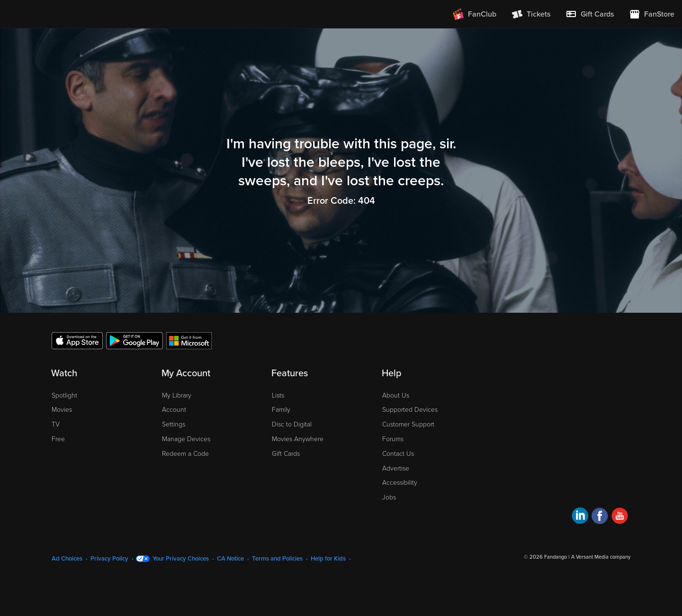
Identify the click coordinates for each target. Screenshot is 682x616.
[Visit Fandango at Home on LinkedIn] (580, 517)
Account (174, 410)
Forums (393, 439)
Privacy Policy (109, 559)
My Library (177, 395)
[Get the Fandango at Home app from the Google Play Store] (135, 340)
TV (56, 424)
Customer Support (408, 424)
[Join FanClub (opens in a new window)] (475, 14)
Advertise (396, 468)
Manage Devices (186, 439)
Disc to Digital (292, 424)
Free (58, 439)
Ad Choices (67, 559)
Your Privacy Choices (181, 559)
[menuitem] (590, 14)
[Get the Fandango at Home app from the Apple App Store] (77, 340)
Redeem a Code (185, 454)
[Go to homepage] (66, 14)
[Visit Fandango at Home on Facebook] (600, 517)
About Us (396, 395)
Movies (62, 410)
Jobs (389, 497)
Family (281, 410)
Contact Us (398, 454)
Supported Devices (410, 410)
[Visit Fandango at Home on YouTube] (620, 517)
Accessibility (400, 483)
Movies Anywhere (298, 439)
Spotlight (64, 395)
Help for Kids (328, 559)
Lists (278, 395)
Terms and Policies (277, 559)
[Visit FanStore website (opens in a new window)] (652, 14)
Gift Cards (286, 454)
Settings (174, 424)
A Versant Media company (601, 557)
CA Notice (230, 559)
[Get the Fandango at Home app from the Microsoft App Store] (189, 340)
